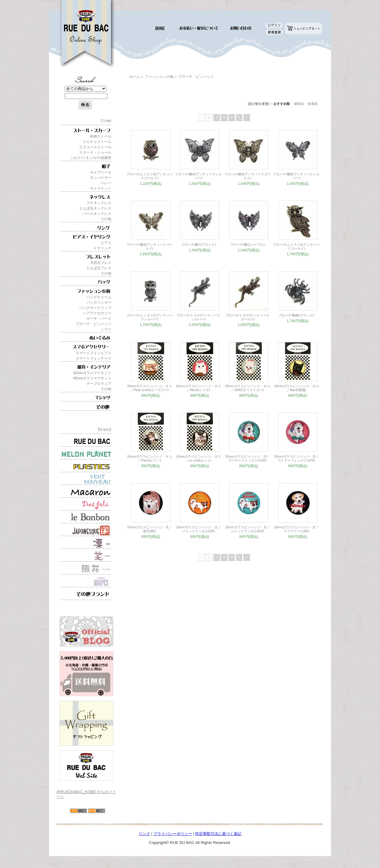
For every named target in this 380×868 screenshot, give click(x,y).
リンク (144, 834)
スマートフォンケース (94, 358)
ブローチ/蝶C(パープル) (247, 245)
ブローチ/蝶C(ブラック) (198, 245)
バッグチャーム (99, 297)
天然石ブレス (101, 263)
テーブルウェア (99, 384)
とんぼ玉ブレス (99, 268)
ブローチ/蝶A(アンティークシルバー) (198, 176)
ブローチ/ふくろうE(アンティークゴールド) (296, 246)
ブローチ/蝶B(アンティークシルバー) (296, 176)
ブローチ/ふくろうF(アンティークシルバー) (149, 317)
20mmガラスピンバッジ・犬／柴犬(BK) (149, 529)
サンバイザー (101, 178)
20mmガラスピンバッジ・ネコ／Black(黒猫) (296, 388)
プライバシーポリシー (173, 834)
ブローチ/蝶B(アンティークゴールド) (149, 246)
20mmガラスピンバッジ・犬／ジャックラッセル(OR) (198, 529)
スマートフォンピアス (94, 353)
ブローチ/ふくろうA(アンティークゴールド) (149, 176)
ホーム (134, 77)
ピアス (106, 243)
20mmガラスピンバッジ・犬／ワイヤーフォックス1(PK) (296, 458)
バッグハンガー (99, 303)
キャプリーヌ (101, 172)
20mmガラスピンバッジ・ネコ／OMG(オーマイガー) (247, 388)
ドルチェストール (97, 142)
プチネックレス (99, 203)
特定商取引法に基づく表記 (218, 834)
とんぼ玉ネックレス (95, 208)
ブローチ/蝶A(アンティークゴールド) (247, 176)
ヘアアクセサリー (97, 313)
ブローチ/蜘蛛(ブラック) (296, 315)
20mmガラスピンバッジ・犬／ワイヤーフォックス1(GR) (247, 458)
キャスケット (101, 188)
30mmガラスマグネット (92, 373)
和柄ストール (101, 136)
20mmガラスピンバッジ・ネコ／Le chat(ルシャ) (198, 458)
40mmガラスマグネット (92, 378)
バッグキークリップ (95, 308)
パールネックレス (97, 214)
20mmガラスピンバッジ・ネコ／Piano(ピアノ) (149, 458)
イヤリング (102, 248)
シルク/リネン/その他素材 (91, 158)
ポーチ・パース (99, 319)
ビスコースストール (95, 147)
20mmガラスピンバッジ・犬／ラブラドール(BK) (296, 529)
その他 (106, 219)
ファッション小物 (159, 77)
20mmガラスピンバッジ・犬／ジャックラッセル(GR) (247, 529)
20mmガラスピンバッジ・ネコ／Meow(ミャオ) (198, 388)
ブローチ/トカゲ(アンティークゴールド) (248, 317)
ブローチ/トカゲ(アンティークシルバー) (199, 317)
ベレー (106, 183)
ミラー (106, 329)
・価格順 (297, 104)
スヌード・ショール (95, 152)
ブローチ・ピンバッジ (94, 324)
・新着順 (311, 104)
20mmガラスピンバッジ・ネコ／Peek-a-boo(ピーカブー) (149, 388)
